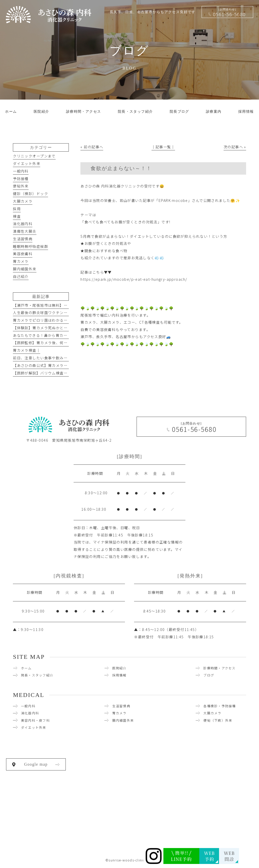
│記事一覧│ (163, 147)
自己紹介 (21, 276)
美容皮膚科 (23, 254)
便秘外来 (21, 186)
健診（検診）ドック (30, 194)
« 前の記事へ (92, 147)
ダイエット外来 (27, 163)
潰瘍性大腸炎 (25, 231)
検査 (17, 216)
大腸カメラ (23, 201)
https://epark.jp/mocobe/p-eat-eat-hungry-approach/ (134, 279)
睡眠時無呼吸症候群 (30, 246)
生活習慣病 (23, 239)
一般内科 (21, 171)
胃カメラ (21, 261)
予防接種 (21, 179)
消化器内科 (23, 224)
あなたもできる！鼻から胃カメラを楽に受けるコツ (58, 335)
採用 (17, 209)
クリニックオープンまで (34, 156)
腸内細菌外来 (25, 269)
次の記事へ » (235, 147)
